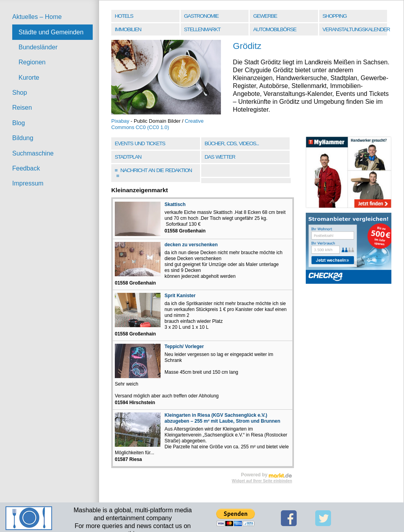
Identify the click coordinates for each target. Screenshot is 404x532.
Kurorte (29, 78)
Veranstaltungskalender (355, 29)
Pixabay (120, 121)
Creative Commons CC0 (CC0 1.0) (157, 124)
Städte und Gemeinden (51, 32)
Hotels (124, 16)
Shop (20, 93)
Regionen (32, 62)
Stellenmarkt (202, 29)
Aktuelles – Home (37, 17)
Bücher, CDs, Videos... (232, 143)
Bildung (23, 138)
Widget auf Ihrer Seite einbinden (262, 481)
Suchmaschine (33, 153)
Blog (19, 123)
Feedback (26, 168)
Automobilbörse (275, 29)
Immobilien (128, 29)
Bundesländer (38, 47)
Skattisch (175, 204)
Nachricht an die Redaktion (153, 173)
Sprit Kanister (180, 296)
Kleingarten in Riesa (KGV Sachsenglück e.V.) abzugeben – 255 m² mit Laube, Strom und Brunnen (222, 418)
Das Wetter (220, 157)
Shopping (334, 16)
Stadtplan (128, 157)
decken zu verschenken (191, 245)
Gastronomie (201, 16)
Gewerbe (265, 16)
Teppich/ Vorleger (184, 347)
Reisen (22, 108)
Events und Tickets (140, 143)
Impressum (28, 183)
